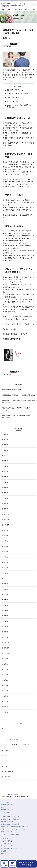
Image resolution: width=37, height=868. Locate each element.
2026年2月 (5, 445)
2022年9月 (5, 659)
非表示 (21, 86)
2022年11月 (6, 648)
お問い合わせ (5, 853)
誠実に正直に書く (13, 101)
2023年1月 (5, 637)
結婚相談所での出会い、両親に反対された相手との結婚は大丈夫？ (18, 401)
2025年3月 (5, 498)
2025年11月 (6, 455)
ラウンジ (34, 9)
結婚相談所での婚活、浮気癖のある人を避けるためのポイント (18, 409)
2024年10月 (6, 525)
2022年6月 (5, 675)
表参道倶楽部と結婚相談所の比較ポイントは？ (15, 827)
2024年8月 (5, 536)
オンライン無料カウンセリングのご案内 (13, 817)
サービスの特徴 (6, 9)
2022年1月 (5, 701)
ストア (4, 734)
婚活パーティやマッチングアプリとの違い (14, 829)
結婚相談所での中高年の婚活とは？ (12, 824)
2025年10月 (6, 461)
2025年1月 (5, 509)
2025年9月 (5, 466)
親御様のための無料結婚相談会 (11, 819)
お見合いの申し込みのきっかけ (18, 94)
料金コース (4, 807)
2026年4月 (5, 434)
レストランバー (7, 761)
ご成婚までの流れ (18, 9)
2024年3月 (5, 562)
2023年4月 (5, 621)
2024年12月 (6, 514)
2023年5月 (5, 616)
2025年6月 (5, 482)
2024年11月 (6, 520)
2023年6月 (5, 611)
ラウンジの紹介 (6, 812)
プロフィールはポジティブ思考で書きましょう (19, 106)
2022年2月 (5, 696)
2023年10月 (6, 589)
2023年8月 (5, 600)
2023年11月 (6, 584)
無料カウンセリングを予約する (27, 864)
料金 (27, 9)
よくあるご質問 (6, 843)
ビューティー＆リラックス (10, 739)
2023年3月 (5, 627)
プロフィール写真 (13, 97)
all (3, 729)
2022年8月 (5, 664)
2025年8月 (5, 471)
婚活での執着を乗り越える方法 (11, 390)
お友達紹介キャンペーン (8, 810)
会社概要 (4, 851)
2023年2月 (5, 632)
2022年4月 (5, 685)
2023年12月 (6, 578)
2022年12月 (6, 643)
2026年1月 (5, 450)
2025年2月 (5, 504)
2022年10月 (6, 653)
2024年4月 (5, 557)
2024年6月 (5, 546)
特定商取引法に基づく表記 (9, 848)
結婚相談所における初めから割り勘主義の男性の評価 (18, 395)
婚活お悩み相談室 (7, 771)
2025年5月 (5, 488)
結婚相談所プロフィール (15, 90)
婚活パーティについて (8, 832)
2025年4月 (5, 493)
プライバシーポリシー (8, 846)
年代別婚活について (7, 822)
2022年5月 (5, 680)
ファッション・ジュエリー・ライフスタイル (16, 745)
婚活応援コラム (7, 777)
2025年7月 (5, 477)
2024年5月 (5, 552)
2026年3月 (5, 439)
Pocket (21, 43)
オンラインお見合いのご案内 (10, 834)
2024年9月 (5, 530)
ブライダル (5, 750)
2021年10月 (6, 707)
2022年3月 (5, 691)
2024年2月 (5, 568)
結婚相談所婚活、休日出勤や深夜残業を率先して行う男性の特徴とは (18, 416)
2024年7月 (5, 541)
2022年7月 (5, 669)
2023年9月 (5, 594)
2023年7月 (5, 605)
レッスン (5, 766)
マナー (4, 755)
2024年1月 (5, 573)
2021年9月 (5, 712)
